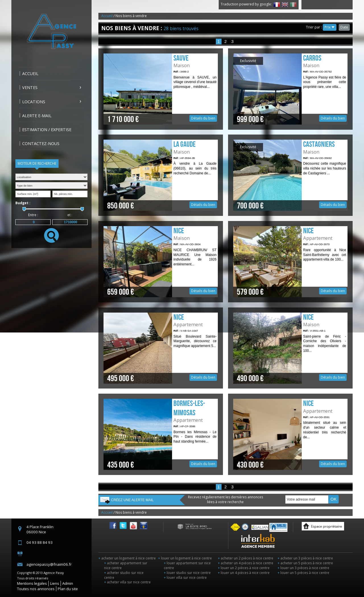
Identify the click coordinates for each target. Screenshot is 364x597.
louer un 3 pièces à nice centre (303, 568)
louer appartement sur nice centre (187, 565)
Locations (34, 102)
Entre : (33, 215)
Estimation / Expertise (47, 130)
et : (70, 215)
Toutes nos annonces (36, 589)
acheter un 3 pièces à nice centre (305, 558)
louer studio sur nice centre (187, 573)
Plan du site (68, 589)
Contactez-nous (41, 143)
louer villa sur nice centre (185, 578)
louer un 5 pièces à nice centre (303, 573)
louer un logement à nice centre (185, 558)
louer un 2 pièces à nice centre (244, 568)
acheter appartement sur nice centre (126, 565)
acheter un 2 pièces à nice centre (246, 558)
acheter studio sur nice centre (124, 575)
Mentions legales (32, 583)
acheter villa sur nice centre (127, 582)
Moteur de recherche (37, 163)
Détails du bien (161, 89)
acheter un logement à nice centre (127, 558)
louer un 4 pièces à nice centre (244, 573)
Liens (55, 583)
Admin (68, 583)
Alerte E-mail (37, 116)
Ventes (30, 87)
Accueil (30, 74)
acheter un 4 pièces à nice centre (246, 563)
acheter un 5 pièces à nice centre (305, 563)
